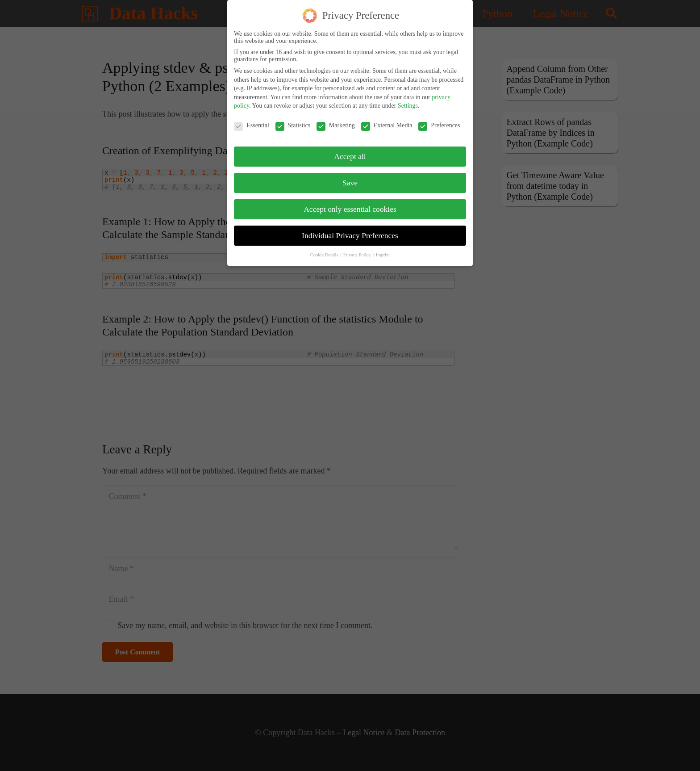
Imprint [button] (383, 248)
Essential (252, 119)
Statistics (293, 119)
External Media (387, 119)
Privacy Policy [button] (358, 248)
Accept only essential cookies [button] (350, 202)
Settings (408, 99)
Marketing (336, 119)
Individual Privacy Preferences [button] (350, 229)
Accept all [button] (350, 150)
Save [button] (350, 176)
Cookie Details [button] (325, 248)
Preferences (439, 119)
